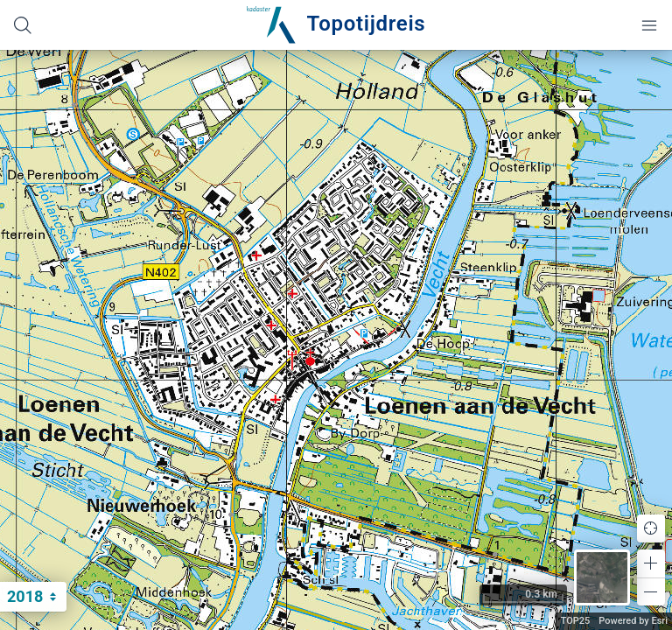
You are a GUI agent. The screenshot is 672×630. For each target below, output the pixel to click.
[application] (336, 340)
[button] (651, 563)
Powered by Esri (633, 621)
